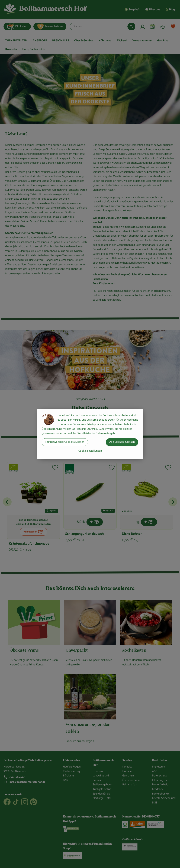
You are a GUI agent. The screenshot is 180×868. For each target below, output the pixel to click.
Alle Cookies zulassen (122, 442)
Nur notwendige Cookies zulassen (65, 442)
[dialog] (90, 434)
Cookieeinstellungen (90, 451)
